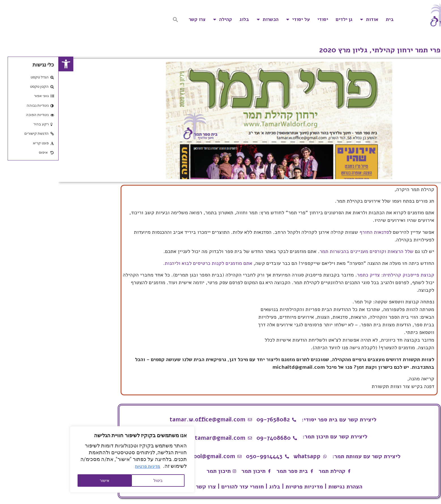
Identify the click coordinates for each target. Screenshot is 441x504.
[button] (7, 64)
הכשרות (209, 19)
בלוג (186, 19)
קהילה (164, 19)
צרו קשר (139, 19)
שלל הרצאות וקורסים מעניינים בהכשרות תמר (308, 251)
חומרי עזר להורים (184, 487)
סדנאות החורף (316, 232)
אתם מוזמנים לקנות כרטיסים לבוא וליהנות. (148, 263)
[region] (74, 459)
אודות (311, 19)
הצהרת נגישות (287, 487)
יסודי (264, 19)
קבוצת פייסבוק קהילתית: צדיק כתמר (337, 275)
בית (331, 19)
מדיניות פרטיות (89, 466)
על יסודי (239, 19)
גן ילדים (285, 19)
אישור (46, 481)
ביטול (99, 481)
